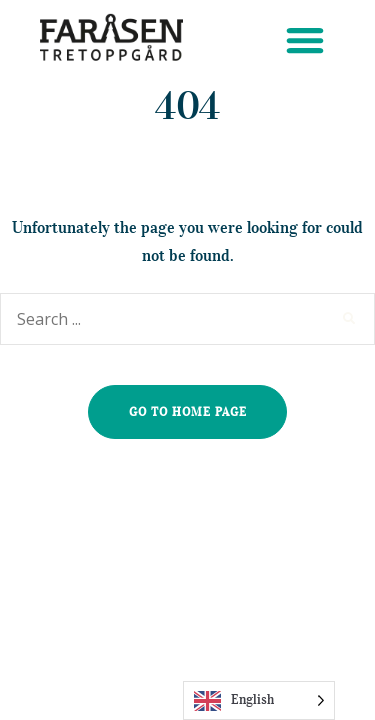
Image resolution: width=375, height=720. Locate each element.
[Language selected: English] (259, 700)
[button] (305, 40)
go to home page (188, 411)
